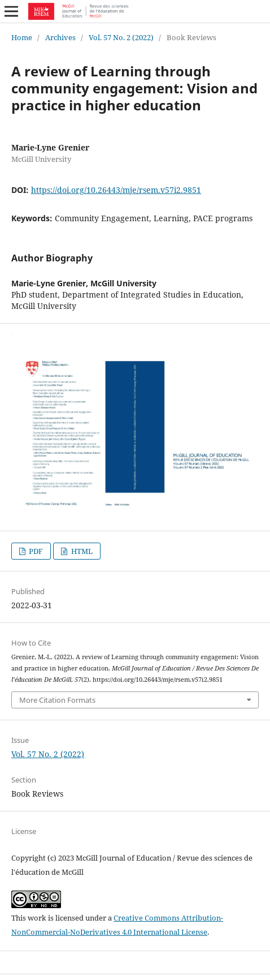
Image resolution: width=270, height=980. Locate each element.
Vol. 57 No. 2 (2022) (121, 37)
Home (22, 37)
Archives (60, 37)
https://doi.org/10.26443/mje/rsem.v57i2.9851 (116, 190)
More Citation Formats (57, 700)
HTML (81, 551)
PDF (35, 551)
